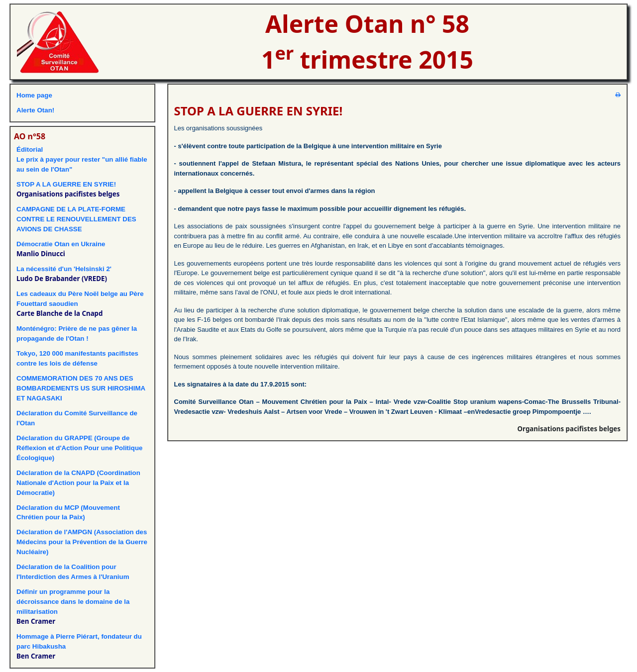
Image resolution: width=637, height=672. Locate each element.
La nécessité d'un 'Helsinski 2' (64, 269)
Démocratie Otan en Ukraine (61, 244)
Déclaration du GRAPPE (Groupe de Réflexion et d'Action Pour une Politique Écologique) (79, 448)
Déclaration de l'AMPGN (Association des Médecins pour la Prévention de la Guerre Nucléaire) (82, 542)
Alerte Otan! (35, 110)
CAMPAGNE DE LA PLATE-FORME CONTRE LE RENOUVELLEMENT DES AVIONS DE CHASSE (76, 219)
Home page (34, 95)
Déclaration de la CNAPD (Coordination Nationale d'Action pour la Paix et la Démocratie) (78, 483)
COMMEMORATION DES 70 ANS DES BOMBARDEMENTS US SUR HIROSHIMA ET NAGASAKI (81, 388)
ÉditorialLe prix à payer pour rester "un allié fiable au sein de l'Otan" (82, 159)
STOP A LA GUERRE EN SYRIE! (66, 184)
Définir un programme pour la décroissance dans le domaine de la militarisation (73, 602)
